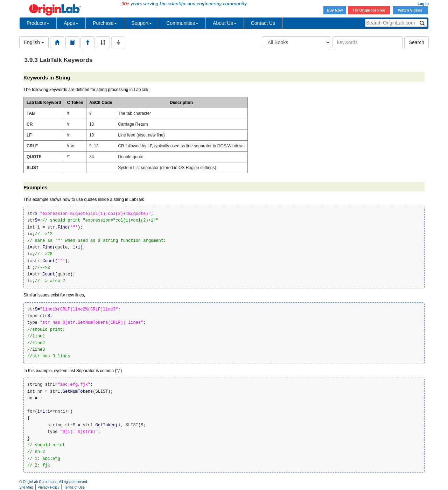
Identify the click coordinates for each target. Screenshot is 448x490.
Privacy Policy (49, 487)
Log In (423, 3)
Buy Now (335, 10)
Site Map (26, 487)
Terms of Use (74, 487)
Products (38, 23)
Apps (71, 23)
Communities (182, 23)
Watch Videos (411, 10)
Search (416, 42)
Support (142, 23)
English (34, 42)
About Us (225, 23)
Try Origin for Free (369, 10)
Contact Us (263, 23)
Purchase (105, 23)
